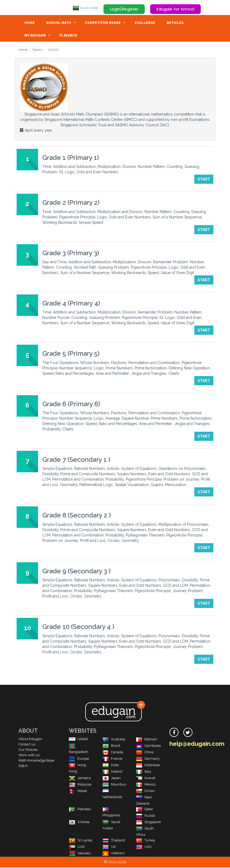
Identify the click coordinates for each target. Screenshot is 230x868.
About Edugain (30, 739)
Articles (175, 23)
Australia (114, 740)
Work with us (29, 756)
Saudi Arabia (85, 8)
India (111, 766)
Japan (112, 778)
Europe (79, 759)
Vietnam (114, 854)
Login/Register (124, 9)
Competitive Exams (103, 23)
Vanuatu (80, 854)
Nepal (78, 791)
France (112, 759)
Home (29, 23)
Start (204, 180)
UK (109, 847)
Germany (148, 759)
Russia (145, 816)
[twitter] (188, 733)
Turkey (146, 841)
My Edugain (35, 36)
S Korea (79, 822)
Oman (145, 791)
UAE (77, 847)
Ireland (112, 772)
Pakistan (80, 810)
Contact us (27, 745)
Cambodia (148, 746)
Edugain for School (175, 9)
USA (144, 847)
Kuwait (146, 778)
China (145, 753)
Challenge (145, 23)
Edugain (39, 8)
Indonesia (148, 766)
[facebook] (174, 733)
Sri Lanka (81, 841)
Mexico (146, 785)
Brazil (111, 746)
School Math (59, 23)
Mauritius (114, 785)
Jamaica (80, 778)
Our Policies (28, 750)
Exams (38, 50)
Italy (144, 772)
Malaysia (80, 785)
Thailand (114, 841)
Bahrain (146, 740)
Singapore (148, 822)
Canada (113, 753)
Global (78, 739)
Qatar (144, 810)
